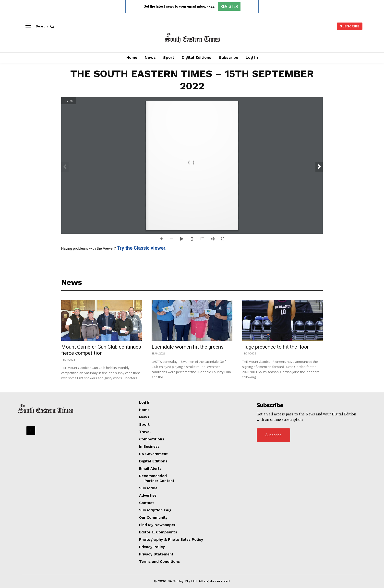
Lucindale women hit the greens (188, 347)
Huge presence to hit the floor (276, 347)
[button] (46, 26)
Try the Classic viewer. (142, 248)
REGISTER (229, 6)
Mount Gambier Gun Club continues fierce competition (101, 350)
